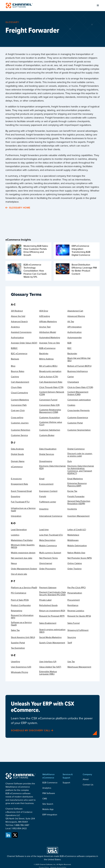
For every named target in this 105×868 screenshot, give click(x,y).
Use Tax (71, 662)
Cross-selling (17, 418)
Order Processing (47, 569)
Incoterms (72, 509)
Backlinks (44, 354)
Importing (44, 509)
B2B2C (14, 348)
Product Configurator (21, 605)
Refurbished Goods (48, 605)
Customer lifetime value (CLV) (51, 423)
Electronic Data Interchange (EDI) (52, 467)
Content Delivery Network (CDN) (52, 393)
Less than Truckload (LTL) (51, 535)
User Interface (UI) (48, 662)
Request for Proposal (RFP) (52, 616)
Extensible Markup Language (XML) (48, 673)
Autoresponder (75, 338)
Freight (43, 497)
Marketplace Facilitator (22, 540)
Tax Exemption (18, 648)
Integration (16, 516)
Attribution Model (48, 332)
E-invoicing (16, 479)
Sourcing (72, 637)
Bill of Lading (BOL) (48, 366)
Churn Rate (16, 387)
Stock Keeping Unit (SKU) (23, 637)
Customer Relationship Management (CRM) (50, 411)
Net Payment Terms (48, 558)
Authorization (17, 338)
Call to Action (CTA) (49, 377)
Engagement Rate (19, 484)
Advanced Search (19, 322)
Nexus (14, 563)
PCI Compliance (19, 593)
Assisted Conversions (21, 332)
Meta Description (47, 540)
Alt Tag (71, 322)
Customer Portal (75, 423)
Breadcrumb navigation (50, 371)
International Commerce (51, 516)
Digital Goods (17, 454)
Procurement (74, 600)
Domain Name (18, 461)
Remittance (73, 605)
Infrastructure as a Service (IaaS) (23, 510)
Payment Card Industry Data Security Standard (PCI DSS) (52, 593)
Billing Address (46, 359)
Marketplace (73, 535)
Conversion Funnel (48, 400)
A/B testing (45, 316)
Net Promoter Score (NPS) (80, 558)
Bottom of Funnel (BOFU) (79, 366)
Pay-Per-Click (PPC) (77, 588)
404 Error (44, 311)
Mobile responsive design (23, 553)
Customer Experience (78, 418)
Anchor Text (45, 327)
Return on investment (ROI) (52, 611)
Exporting (16, 497)
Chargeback (73, 382)
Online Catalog (75, 563)
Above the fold (18, 316)
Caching (15, 377)
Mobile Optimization (77, 546)
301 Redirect (17, 311)
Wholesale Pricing (19, 672)
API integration (75, 327)
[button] (98, 5)
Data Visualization (48, 449)
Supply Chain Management (52, 643)
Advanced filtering (76, 316)
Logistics (15, 535)
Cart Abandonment (20, 382)
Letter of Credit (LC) (77, 530)
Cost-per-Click (18, 410)
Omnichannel (46, 563)
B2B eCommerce (47, 348)
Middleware (73, 540)
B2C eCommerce (19, 354)
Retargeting (17, 611)
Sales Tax (15, 630)
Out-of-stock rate (19, 574)
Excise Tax (72, 491)
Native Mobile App (76, 553)
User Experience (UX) (21, 667)
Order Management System (24, 569)
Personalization (75, 593)
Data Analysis (17, 449)
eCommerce (17, 467)
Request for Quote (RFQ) (79, 616)
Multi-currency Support (50, 553)
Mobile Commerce (48, 546)
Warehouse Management (79, 667)
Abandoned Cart (75, 311)
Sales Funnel (74, 623)
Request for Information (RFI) (22, 617)
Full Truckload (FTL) (20, 502)
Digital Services (47, 454)
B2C (69, 348)
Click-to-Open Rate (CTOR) (80, 387)
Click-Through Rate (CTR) (51, 387)
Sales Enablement (48, 623)
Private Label (45, 600)
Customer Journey (20, 423)
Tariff (70, 643)
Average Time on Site (50, 343)
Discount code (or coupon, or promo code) (80, 455)
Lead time (44, 530)
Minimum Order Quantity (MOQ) (23, 546)
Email (42, 479)
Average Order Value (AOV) (24, 343)
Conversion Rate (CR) (49, 405)
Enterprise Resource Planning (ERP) (77, 485)
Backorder (72, 354)
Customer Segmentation (79, 430)
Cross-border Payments (78, 410)
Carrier (71, 377)
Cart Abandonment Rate (51, 382)
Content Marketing (20, 400)
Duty (70, 461)
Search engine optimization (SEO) (52, 631)
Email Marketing (75, 479)
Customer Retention (21, 430)
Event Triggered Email (21, 491)
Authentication (75, 332)
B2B (69, 343)
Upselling (15, 662)
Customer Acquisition (50, 418)
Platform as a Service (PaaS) (24, 588)
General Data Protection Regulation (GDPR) (79, 502)
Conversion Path (19, 405)
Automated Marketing (50, 338)
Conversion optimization (79, 400)
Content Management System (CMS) (78, 393)
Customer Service (19, 435)
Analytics (15, 327)
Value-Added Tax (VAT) (50, 667)
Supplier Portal (18, 643)
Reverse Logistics (76, 611)
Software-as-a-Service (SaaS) (21, 624)
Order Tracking (74, 569)
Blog (13, 366)
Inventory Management (78, 516)
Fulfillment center (48, 502)
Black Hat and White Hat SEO (79, 359)
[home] (19, 5)
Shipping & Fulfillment (78, 630)
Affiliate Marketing (48, 322)
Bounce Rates (18, 371)
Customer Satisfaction (50, 430)
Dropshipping (46, 461)
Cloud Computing (19, 393)
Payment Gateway (48, 588)
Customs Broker (47, 435)
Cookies (71, 405)
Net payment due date (22, 558)
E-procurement (46, 484)
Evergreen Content (48, 491)
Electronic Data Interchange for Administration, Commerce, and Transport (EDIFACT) (81, 470)
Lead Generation (19, 530)
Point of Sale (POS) (20, 600)
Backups (15, 359)
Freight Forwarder (76, 497)
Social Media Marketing (50, 637)
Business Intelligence (78, 371)
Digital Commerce (76, 449)
